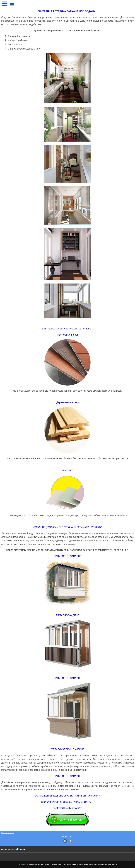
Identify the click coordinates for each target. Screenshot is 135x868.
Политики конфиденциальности (105, 864)
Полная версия (8, 833)
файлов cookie (71, 864)
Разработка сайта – (9, 849)
